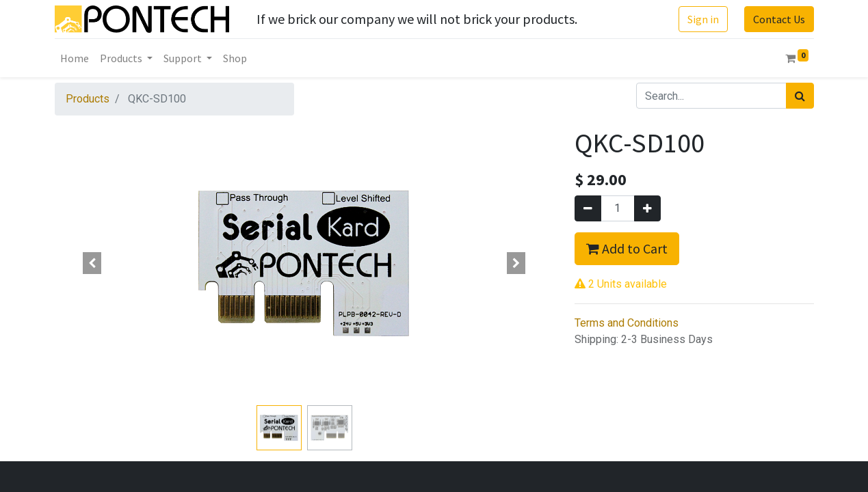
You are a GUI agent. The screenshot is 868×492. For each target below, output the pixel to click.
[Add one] (647, 208)
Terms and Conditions (627, 323)
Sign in (703, 19)
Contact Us (779, 19)
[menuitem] (75, 58)
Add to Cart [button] (627, 248)
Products (88, 99)
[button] (92, 263)
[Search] (800, 96)
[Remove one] (588, 208)
